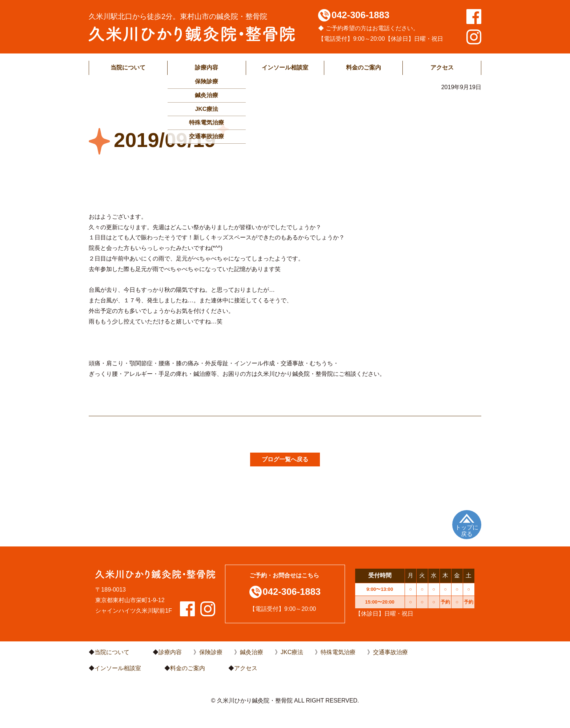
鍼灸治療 (252, 652)
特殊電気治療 (338, 652)
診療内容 (206, 67)
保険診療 (211, 652)
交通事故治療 (390, 652)
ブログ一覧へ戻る (285, 459)
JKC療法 (292, 652)
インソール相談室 (285, 67)
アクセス (442, 67)
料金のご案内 (364, 67)
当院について (128, 67)
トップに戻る (467, 531)
